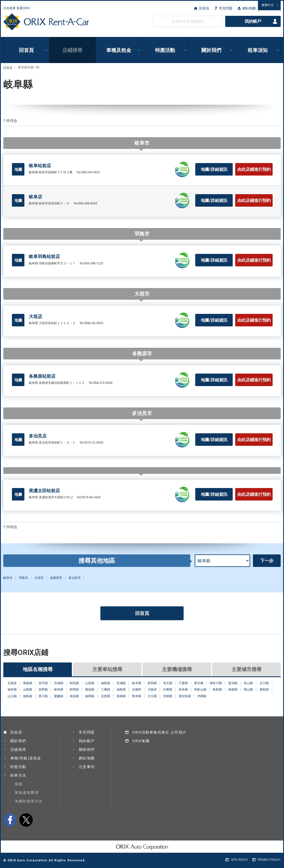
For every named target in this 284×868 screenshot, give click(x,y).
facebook (10, 820)
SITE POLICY (240, 860)
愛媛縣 (59, 696)
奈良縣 (183, 689)
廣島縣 (264, 689)
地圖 (18, 169)
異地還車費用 (27, 793)
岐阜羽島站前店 (44, 257)
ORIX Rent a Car (46, 22)
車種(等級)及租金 (26, 758)
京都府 (137, 689)
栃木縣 (137, 683)
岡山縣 (248, 689)
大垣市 (39, 578)
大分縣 (152, 696)
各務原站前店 (42, 376)
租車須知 (258, 50)
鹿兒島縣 (185, 696)
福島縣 (106, 683)
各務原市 (56, 578)
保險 (19, 784)
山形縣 (90, 683)
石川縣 (264, 683)
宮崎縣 (168, 696)
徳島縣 (28, 696)
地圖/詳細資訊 (214, 169)
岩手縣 (43, 683)
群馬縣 (152, 683)
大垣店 (35, 317)
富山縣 (248, 683)
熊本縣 (137, 696)
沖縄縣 (202, 696)
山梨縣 (28, 689)
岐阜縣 (59, 689)
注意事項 (87, 767)
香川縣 (43, 696)
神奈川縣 (216, 683)
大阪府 (152, 689)
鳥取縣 (217, 689)
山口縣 (12, 696)
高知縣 (74, 696)
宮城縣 (59, 683)
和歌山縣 (200, 689)
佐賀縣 (106, 696)
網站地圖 (249, 8)
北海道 (12, 683)
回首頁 (204, 8)
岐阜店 (35, 197)
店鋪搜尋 (72, 50)
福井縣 (12, 689)
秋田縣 (74, 683)
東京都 (199, 683)
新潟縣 (233, 683)
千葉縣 (183, 683)
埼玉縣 (168, 683)
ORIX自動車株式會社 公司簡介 (159, 732)
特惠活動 (165, 50)
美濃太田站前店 (44, 491)
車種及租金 (119, 50)
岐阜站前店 (40, 166)
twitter (26, 820)
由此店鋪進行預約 (254, 169)
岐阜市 (8, 578)
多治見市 (75, 578)
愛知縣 (90, 689)
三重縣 (106, 689)
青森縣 (28, 683)
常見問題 (226, 8)
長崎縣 (121, 696)
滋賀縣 (121, 689)
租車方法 (18, 775)
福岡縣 (90, 696)
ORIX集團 (141, 741)
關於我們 (211, 50)
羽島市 (23, 578)
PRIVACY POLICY (269, 860)
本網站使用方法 (29, 801)
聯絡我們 (87, 750)
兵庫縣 (168, 689)
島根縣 (233, 689)
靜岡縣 (74, 689)
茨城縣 (121, 683)
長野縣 (43, 689)
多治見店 (38, 436)
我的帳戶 (253, 21)
